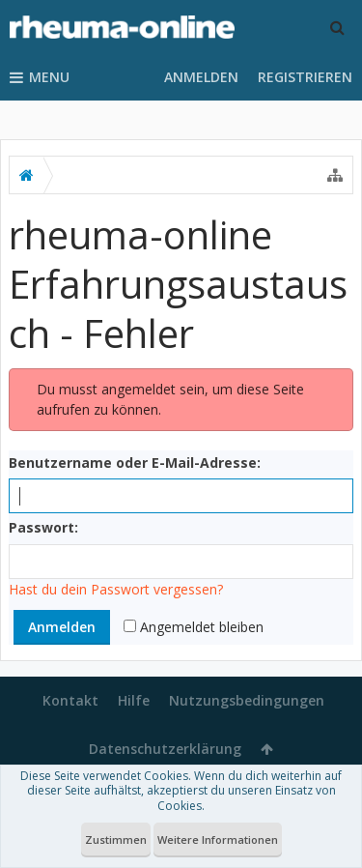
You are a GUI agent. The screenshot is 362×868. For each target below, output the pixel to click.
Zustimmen (116, 839)
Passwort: (43, 527)
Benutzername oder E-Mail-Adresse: (135, 463)
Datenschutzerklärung (165, 749)
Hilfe (134, 700)
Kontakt (70, 700)
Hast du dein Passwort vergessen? (116, 589)
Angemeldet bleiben (194, 627)
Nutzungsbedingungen (247, 700)
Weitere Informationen (218, 839)
